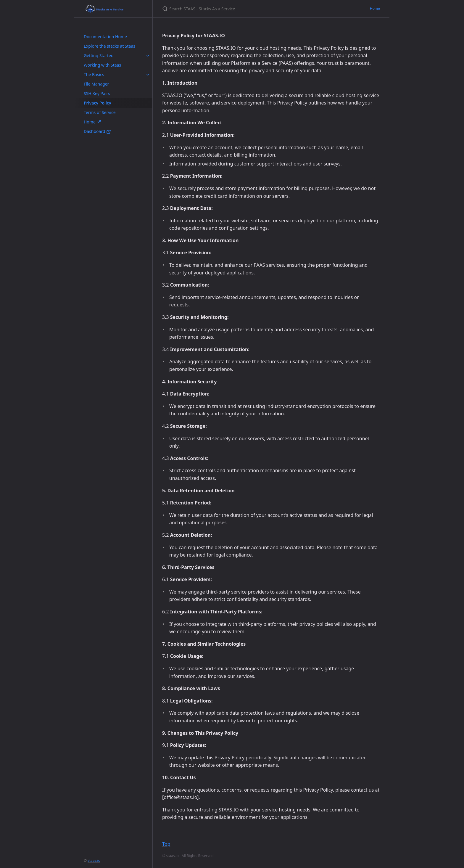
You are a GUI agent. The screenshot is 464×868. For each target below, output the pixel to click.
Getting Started (99, 56)
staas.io (94, 860)
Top (166, 844)
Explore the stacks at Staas (109, 46)
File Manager (96, 84)
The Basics (94, 74)
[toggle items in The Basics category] (148, 75)
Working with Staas (102, 65)
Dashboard (97, 131)
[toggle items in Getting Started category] (148, 56)
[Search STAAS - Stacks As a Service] (232, 9)
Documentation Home (105, 37)
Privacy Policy (98, 103)
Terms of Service (100, 112)
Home (92, 122)
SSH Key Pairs (97, 93)
